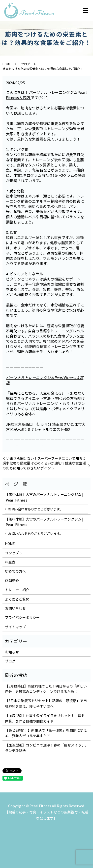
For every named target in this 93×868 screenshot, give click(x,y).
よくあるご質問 (17, 599)
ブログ (26, 64)
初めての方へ (15, 571)
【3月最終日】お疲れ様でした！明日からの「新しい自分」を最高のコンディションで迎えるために (46, 689)
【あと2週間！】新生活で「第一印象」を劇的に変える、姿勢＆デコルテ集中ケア (46, 733)
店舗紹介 (12, 581)
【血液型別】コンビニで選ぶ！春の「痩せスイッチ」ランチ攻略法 (46, 748)
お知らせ (12, 652)
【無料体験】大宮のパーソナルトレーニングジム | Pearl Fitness (44, 497)
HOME (7, 64)
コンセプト (14, 553)
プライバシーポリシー (22, 617)
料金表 (10, 562)
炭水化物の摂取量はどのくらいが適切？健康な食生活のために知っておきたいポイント (44, 466)
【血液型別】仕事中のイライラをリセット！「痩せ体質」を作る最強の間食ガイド (45, 718)
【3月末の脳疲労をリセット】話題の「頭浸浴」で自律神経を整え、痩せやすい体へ (46, 703)
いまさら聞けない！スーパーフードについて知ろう (46, 458)
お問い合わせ (15, 608)
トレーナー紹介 (17, 590)
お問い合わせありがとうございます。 (35, 509)
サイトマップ (15, 627)
